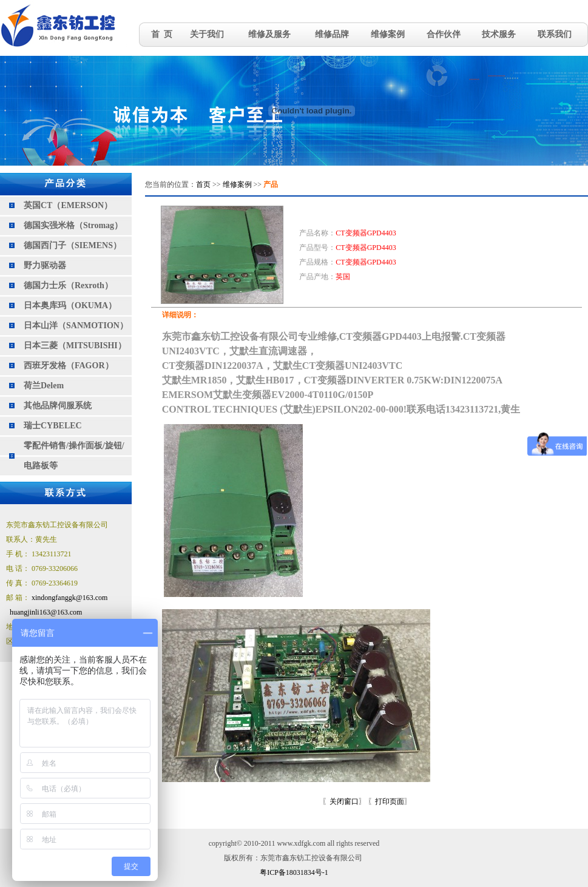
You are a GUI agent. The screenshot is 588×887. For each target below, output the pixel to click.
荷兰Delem (44, 386)
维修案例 (388, 34)
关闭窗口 (344, 801)
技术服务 (499, 34)
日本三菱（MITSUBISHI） (75, 346)
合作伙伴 (444, 34)
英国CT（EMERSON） (68, 205)
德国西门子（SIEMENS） (73, 245)
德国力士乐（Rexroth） (68, 285)
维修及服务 (269, 34)
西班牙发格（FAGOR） (69, 366)
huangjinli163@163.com (46, 612)
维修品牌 (332, 34)
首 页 (162, 34)
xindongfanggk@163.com (69, 598)
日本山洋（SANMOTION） (76, 325)
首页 (203, 184)
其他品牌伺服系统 (58, 406)
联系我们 (555, 34)
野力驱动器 (45, 265)
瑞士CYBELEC (53, 426)
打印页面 (390, 801)
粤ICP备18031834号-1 (294, 872)
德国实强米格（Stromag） (73, 225)
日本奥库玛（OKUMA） (70, 305)
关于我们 (207, 34)
